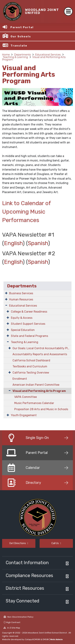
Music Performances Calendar (34, 403)
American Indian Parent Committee (36, 385)
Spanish (38, 243)
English (13, 243)
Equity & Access (22, 318)
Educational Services (48, 55)
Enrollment (20, 379)
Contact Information (27, 563)
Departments (22, 55)
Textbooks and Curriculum (30, 366)
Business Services (21, 293)
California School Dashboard (31, 360)
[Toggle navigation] (68, 11)
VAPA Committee (26, 397)
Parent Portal (22, 27)
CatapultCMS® (32, 639)
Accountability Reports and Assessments (40, 354)
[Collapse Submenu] (8, 391)
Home (6, 55)
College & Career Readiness (29, 312)
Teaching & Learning (15, 57)
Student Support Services (28, 324)
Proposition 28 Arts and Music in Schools (41, 409)
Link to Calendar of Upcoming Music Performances (26, 212)
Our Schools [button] (21, 36)
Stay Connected (22, 601)
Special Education (23, 330)
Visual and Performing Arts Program (34, 58)
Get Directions (19, 543)
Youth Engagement (24, 415)
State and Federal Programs (29, 336)
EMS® (46, 639)
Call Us (56, 543)
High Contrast (13, 622)
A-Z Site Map (12, 628)
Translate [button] (19, 46)
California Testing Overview (31, 373)
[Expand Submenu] (6, 293)
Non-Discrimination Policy (18, 617)
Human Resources (21, 299)
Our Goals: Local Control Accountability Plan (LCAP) (42, 348)
